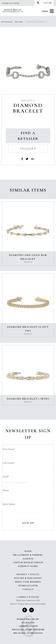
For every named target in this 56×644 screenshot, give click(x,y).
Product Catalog (28, 574)
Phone (6, 490)
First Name (9, 449)
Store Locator (11, 3)
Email (6, 477)
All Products (8, 22)
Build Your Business (28, 582)
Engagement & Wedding (28, 555)
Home (28, 551)
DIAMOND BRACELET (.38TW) (28, 399)
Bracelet (20, 22)
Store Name (9, 504)
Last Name (9, 463)
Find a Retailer (28, 136)
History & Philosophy (28, 578)
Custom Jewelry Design (28, 563)
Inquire (28, 149)
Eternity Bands (28, 566)
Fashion (28, 559)
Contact (28, 589)
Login (48, 3)
